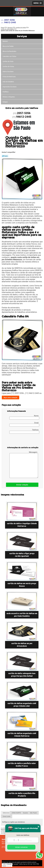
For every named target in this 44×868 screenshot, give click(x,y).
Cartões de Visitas (8, 67)
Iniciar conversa (21, 847)
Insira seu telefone (23, 835)
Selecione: (6, 813)
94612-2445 (10, 22)
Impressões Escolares (10, 87)
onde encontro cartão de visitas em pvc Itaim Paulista (22, 615)
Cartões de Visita (8, 61)
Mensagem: (24, 465)
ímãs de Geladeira (8, 82)
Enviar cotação (22, 485)
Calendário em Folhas (10, 56)
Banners (5, 41)
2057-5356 (10, 20)
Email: (24, 424)
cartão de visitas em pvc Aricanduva (22, 645)
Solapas (5, 102)
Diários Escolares (8, 72)
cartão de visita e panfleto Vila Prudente (22, 795)
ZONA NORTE (16, 813)
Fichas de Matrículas (9, 77)
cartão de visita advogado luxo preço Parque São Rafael (22, 675)
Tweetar (5, 156)
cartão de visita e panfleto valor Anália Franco (22, 765)
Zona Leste (7, 816)
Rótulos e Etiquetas (9, 97)
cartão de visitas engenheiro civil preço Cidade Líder (22, 705)
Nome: (24, 417)
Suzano (25, 813)
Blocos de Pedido (8, 46)
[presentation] (22, 441)
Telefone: (24, 431)
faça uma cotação (11, 397)
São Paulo (33, 813)
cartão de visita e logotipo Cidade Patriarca (22, 525)
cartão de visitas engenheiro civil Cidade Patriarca (22, 735)
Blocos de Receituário (10, 51)
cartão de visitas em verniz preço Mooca (22, 585)
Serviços (22, 36)
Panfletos (6, 92)
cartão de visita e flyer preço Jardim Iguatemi (22, 555)
